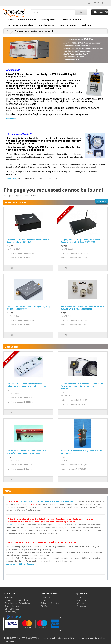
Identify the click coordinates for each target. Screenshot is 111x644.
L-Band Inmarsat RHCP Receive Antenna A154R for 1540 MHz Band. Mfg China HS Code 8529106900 (82, 386)
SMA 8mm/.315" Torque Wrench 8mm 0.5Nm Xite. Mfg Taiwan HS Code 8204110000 (26, 452)
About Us (9, 597)
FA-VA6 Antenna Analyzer (21, 25)
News (11, 19)
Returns (44, 600)
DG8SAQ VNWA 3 (49, 19)
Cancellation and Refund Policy (17, 603)
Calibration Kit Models (50, 603)
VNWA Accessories (72, 19)
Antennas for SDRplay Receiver (21, 564)
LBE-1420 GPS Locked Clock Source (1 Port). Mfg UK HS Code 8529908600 (28, 308)
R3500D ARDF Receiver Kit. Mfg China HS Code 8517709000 (81, 452)
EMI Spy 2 (14, 525)
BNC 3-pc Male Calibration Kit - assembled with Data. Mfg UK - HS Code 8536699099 (82, 308)
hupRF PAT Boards (68, 25)
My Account (82, 597)
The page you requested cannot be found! (34, 31)
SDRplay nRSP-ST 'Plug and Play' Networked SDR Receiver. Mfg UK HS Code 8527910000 (82, 241)
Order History (83, 600)
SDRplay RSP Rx (47, 25)
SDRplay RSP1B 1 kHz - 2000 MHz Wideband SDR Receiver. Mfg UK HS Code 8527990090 (28, 241)
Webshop (87, 25)
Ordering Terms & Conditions (17, 600)
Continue (101, 201)
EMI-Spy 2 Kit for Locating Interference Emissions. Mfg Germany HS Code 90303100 (26, 385)
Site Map (45, 606)
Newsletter (82, 606)
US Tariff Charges (12, 609)
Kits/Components (27, 19)
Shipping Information (14, 606)
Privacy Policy (10, 612)
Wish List (81, 603)
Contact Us (46, 597)
